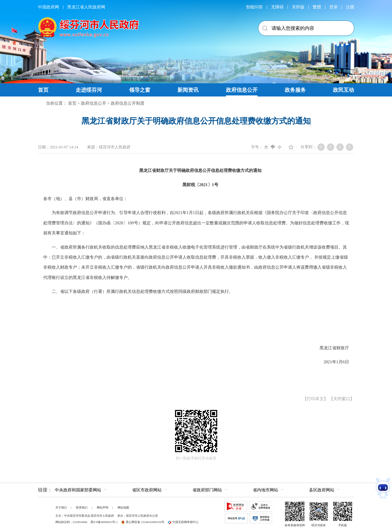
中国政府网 (49, 7)
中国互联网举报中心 (183, 522)
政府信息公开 (94, 103)
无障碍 (277, 7)
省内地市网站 (265, 490)
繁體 (317, 7)
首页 (72, 103)
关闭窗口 (342, 399)
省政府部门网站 (207, 490)
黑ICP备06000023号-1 (104, 522)
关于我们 (61, 507)
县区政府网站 (322, 490)
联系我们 (82, 507)
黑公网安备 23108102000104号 (143, 522)
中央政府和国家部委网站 (78, 490)
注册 (350, 7)
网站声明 (103, 507)
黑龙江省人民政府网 (86, 7)
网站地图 (123, 507)
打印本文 (315, 399)
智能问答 (254, 7)
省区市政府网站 (147, 490)
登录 (333, 7)
